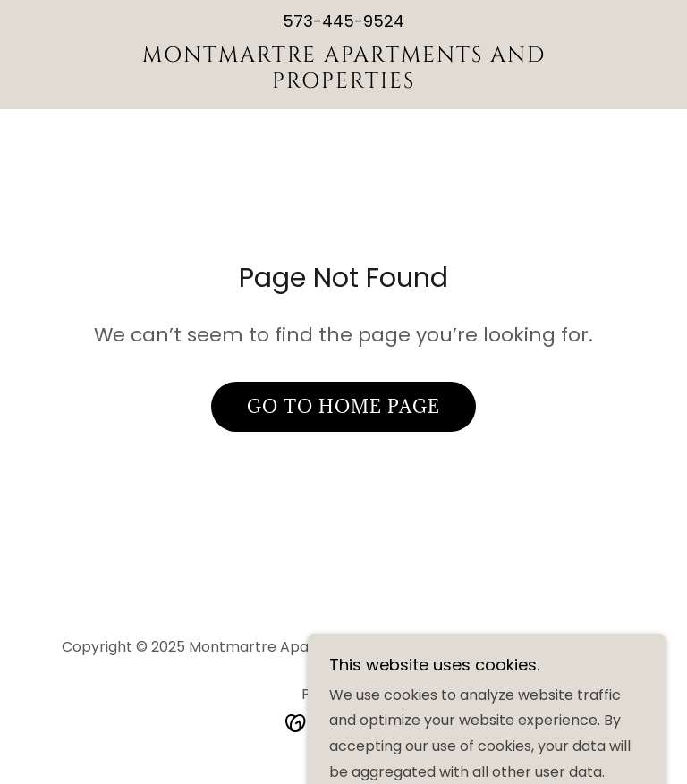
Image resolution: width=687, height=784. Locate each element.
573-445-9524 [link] (343, 21)
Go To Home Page (343, 407)
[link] (343, 83)
